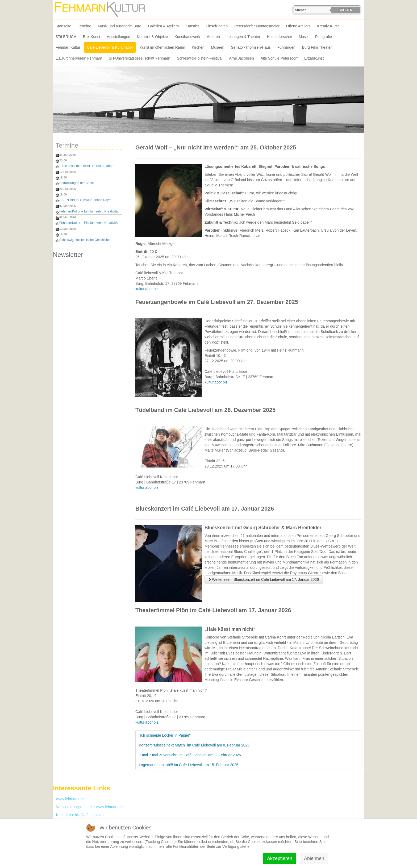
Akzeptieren (280, 858)
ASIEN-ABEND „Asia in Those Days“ (85, 200)
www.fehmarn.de (68, 799)
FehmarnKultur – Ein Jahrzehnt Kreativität (89, 211)
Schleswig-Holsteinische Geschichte (85, 240)
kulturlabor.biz (147, 289)
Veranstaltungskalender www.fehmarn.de (88, 807)
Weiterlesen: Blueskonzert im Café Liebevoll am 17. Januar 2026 (264, 579)
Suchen (346, 10)
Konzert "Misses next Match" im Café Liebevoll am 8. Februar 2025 (194, 745)
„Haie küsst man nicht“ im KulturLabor (86, 166)
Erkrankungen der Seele (76, 183)
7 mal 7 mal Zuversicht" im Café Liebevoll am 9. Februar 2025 (190, 755)
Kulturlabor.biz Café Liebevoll (79, 815)
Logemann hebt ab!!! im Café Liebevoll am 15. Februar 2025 (189, 765)
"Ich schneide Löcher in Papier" (165, 735)
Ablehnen (314, 858)
